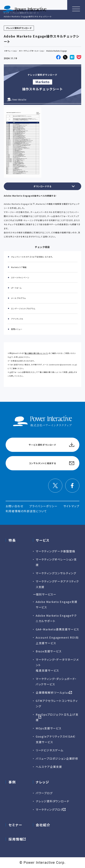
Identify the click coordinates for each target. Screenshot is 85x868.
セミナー (15, 825)
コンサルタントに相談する (42, 463)
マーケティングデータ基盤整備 (55, 551)
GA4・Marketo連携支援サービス (57, 629)
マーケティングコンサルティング (56, 573)
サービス (43, 540)
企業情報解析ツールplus (53, 692)
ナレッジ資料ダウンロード (53, 801)
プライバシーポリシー (43, 506)
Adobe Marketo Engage (57, 51)
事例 (12, 782)
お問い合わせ (14, 506)
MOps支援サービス (49, 728)
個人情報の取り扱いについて (36, 353)
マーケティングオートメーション (32, 51)
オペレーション (11, 51)
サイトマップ (71, 506)
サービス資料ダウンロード (42, 445)
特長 (12, 540)
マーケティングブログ (49, 809)
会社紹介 (43, 825)
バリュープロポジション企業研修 (57, 758)
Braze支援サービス (49, 651)
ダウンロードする (42, 186)
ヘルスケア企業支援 (49, 767)
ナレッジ (42, 782)
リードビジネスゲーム (50, 750)
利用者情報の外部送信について (26, 511)
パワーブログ (44, 793)
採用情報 (16, 839)
